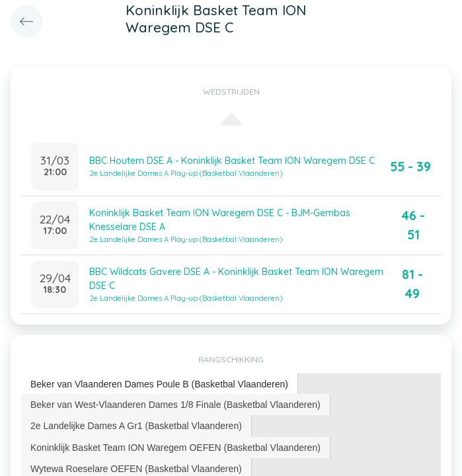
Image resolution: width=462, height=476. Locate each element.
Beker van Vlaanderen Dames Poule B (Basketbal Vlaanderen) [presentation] (159, 384)
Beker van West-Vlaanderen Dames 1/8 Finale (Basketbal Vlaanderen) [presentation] (175, 405)
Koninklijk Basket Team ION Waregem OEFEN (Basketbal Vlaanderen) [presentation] (175, 448)
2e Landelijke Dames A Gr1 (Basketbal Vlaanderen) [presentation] (136, 426)
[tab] (160, 384)
